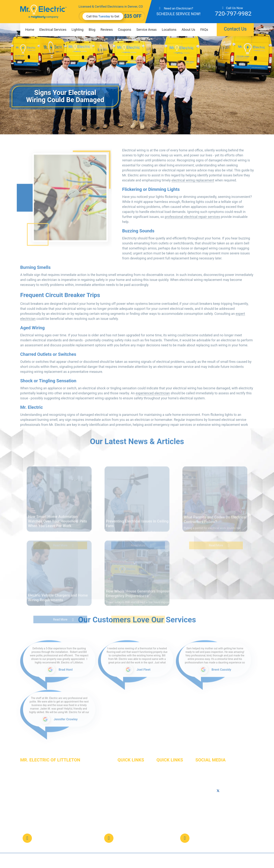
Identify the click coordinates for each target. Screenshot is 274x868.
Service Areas (147, 30)
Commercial (126, 780)
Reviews (107, 30)
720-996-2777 (205, 810)
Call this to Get (103, 16)
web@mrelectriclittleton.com (228, 835)
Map (225, 805)
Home (30, 30)
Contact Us (235, 29)
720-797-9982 (233, 14)
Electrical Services (53, 30)
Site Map (162, 807)
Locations (169, 30)
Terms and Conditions (171, 820)
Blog (92, 30)
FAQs (204, 30)
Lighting (77, 30)
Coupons (125, 30)
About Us (188, 30)
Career (122, 800)
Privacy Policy (166, 813)
